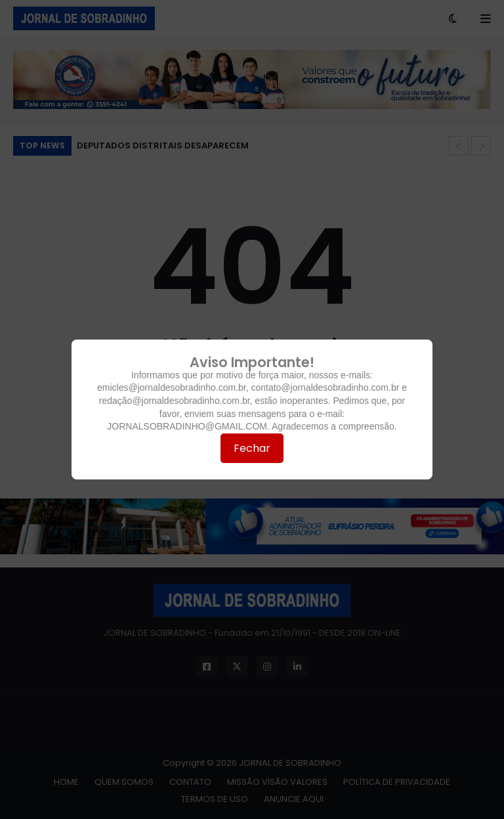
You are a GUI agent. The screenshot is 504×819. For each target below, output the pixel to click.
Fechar (252, 448)
